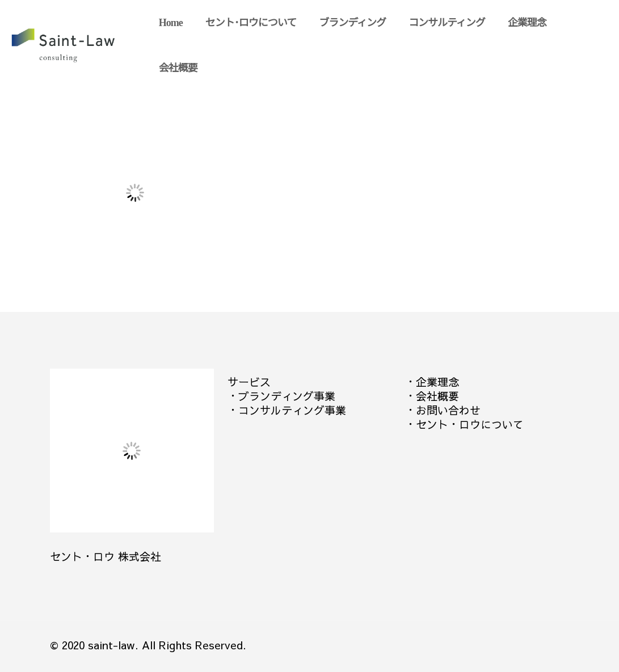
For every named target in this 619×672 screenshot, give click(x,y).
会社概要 (437, 396)
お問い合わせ (448, 410)
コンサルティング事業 (292, 410)
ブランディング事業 (287, 396)
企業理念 (437, 382)
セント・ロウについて (470, 424)
